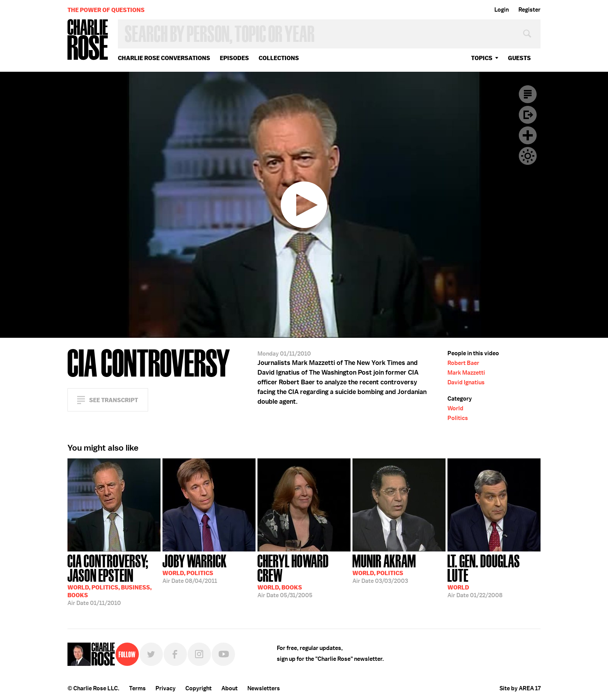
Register (529, 10)
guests (519, 58)
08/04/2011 (195, 568)
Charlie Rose (88, 40)
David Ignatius (466, 382)
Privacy (166, 688)
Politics (458, 418)
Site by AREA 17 (520, 688)
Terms (137, 688)
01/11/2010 (114, 579)
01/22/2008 (494, 575)
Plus (528, 135)
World (455, 408)
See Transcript (114, 400)
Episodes (234, 58)
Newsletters (264, 688)
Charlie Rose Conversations (164, 58)
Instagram (199, 654)
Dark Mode (528, 156)
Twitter (151, 654)
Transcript (528, 94)
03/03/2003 (384, 568)
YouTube (223, 654)
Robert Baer (463, 363)
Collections (279, 58)
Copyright (199, 688)
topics (482, 58)
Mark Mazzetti (466, 373)
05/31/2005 (304, 575)
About (230, 688)
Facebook (175, 654)
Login (502, 10)
